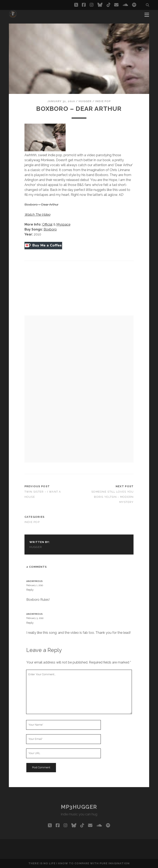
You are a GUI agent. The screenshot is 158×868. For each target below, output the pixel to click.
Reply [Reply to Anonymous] (30, 590)
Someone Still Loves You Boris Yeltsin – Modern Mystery (112, 497)
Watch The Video (37, 215)
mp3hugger (79, 807)
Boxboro (50, 229)
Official (47, 224)
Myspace (63, 224)
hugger (85, 101)
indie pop (103, 101)
